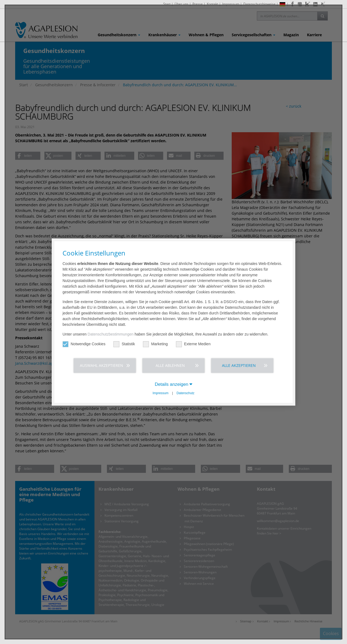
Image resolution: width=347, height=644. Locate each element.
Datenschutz (185, 393)
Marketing (155, 344)
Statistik (124, 344)
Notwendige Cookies (84, 344)
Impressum (161, 393)
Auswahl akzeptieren (102, 365)
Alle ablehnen (170, 365)
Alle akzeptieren (239, 365)
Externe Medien (193, 344)
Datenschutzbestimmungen (111, 334)
